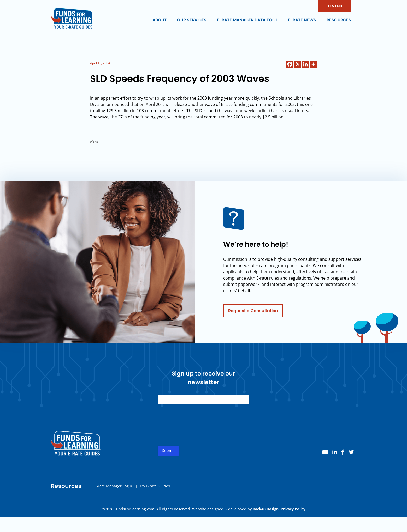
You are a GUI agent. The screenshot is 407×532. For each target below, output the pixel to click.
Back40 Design (266, 509)
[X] (298, 64)
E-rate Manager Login (113, 488)
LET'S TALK (335, 6)
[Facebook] (290, 64)
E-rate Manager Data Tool (247, 20)
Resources (339, 20)
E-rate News (302, 20)
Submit (168, 453)
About (160, 20)
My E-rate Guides (155, 488)
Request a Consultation (253, 313)
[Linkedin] (305, 64)
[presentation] (197, 431)
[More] (313, 64)
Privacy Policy (293, 509)
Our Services (192, 20)
